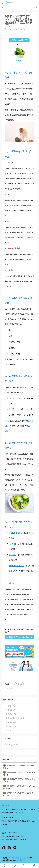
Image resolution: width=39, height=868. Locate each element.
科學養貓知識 (11, 710)
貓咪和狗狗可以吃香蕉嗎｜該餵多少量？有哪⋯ (18, 794)
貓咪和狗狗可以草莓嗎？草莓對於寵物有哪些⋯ (19, 780)
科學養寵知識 (24, 809)
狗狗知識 (10, 689)
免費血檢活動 (19, 813)
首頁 (3, 809)
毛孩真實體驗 (11, 722)
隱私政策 (25, 821)
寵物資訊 (9, 731)
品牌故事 (32, 809)
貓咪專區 (8, 809)
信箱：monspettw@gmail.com (12, 836)
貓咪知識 (19, 684)
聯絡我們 (4, 824)
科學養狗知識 (11, 706)
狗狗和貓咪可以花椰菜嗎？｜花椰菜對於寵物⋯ (19, 767)
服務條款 (32, 821)
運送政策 (18, 821)
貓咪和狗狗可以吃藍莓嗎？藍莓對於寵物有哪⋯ (19, 787)
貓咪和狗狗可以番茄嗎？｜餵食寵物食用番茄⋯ (19, 773)
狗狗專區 (15, 809)
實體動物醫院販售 (7, 813)
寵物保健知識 (11, 714)
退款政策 (4, 821)
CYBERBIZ (20, 860)
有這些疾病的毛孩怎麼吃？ (16, 718)
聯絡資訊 (11, 821)
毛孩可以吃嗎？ (12, 726)
